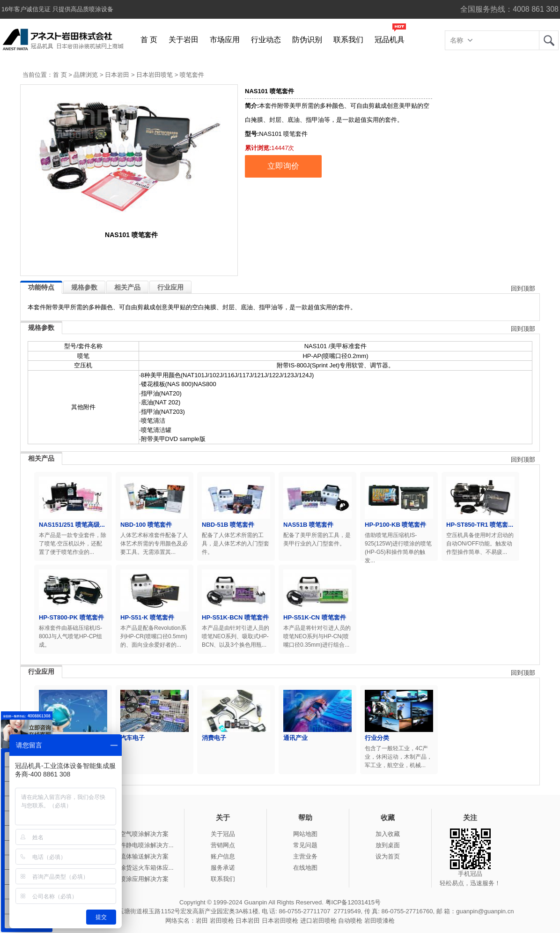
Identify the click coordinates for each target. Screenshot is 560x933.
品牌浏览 (86, 75)
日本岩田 (117, 75)
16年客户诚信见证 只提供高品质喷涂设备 (57, 9)
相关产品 (127, 287)
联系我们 (348, 40)
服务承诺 (223, 868)
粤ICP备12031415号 (353, 902)
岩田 (549, 40)
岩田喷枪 (222, 921)
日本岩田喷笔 (155, 75)
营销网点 (223, 845)
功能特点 (41, 287)
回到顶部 (523, 288)
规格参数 (84, 287)
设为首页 (388, 856)
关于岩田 (184, 40)
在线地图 (305, 868)
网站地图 (305, 834)
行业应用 (170, 287)
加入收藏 (388, 834)
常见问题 (305, 845)
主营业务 (305, 856)
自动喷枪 (350, 921)
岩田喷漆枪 (379, 921)
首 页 (149, 40)
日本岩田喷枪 (280, 921)
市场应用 (225, 40)
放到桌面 (388, 845)
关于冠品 (223, 834)
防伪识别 (307, 40)
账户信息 (223, 856)
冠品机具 (390, 40)
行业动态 (266, 40)
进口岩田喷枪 (318, 921)
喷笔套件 (192, 75)
